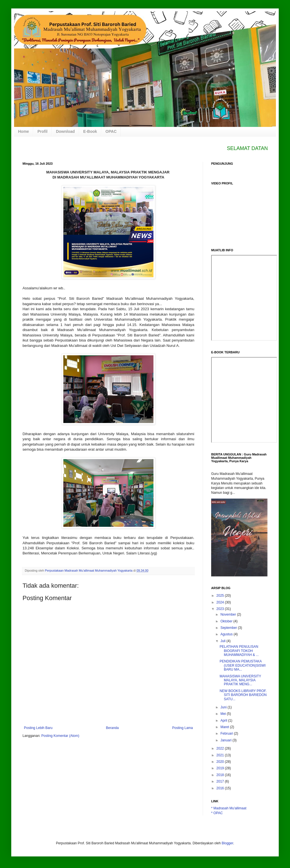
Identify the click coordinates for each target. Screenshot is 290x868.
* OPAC (217, 813)
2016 (221, 788)
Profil (43, 131)
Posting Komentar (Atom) (60, 736)
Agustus (227, 634)
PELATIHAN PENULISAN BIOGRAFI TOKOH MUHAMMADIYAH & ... (239, 651)
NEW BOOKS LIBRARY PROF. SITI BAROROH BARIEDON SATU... (243, 695)
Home (24, 131)
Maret (225, 727)
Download (65, 131)
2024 (221, 602)
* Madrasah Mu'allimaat (229, 808)
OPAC (111, 131)
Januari (227, 740)
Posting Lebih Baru (38, 728)
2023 (221, 609)
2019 (221, 768)
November (229, 614)
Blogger (227, 843)
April (224, 721)
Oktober (227, 621)
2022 (221, 748)
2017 (221, 781)
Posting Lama (183, 728)
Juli (223, 641)
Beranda (112, 728)
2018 (221, 775)
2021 (221, 755)
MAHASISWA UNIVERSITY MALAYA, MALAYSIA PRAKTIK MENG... (240, 680)
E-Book (90, 131)
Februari (227, 733)
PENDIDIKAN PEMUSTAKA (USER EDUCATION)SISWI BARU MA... (243, 665)
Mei (224, 714)
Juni (224, 707)
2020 (221, 762)
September (229, 628)
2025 (221, 596)
